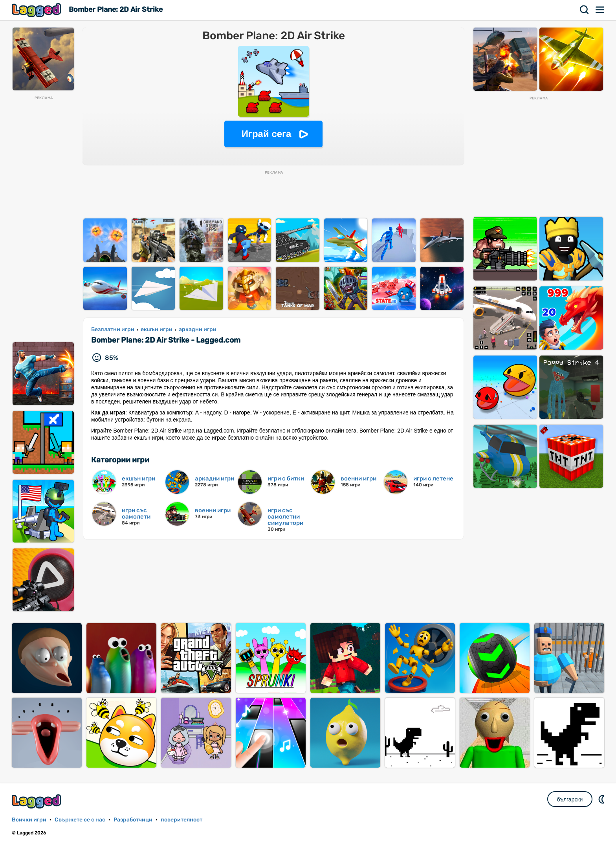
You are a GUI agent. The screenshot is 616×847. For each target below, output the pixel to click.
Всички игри (29, 820)
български (570, 799)
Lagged (37, 10)
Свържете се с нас (80, 820)
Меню (600, 10)
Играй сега (267, 134)
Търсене (585, 10)
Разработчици (133, 820)
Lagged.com (37, 801)
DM (602, 799)
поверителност (181, 820)
